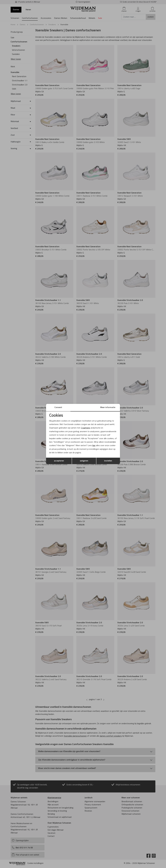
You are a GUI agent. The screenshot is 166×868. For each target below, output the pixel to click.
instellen (108, 461)
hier (94, 446)
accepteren (59, 461)
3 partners (86, 428)
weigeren (84, 461)
